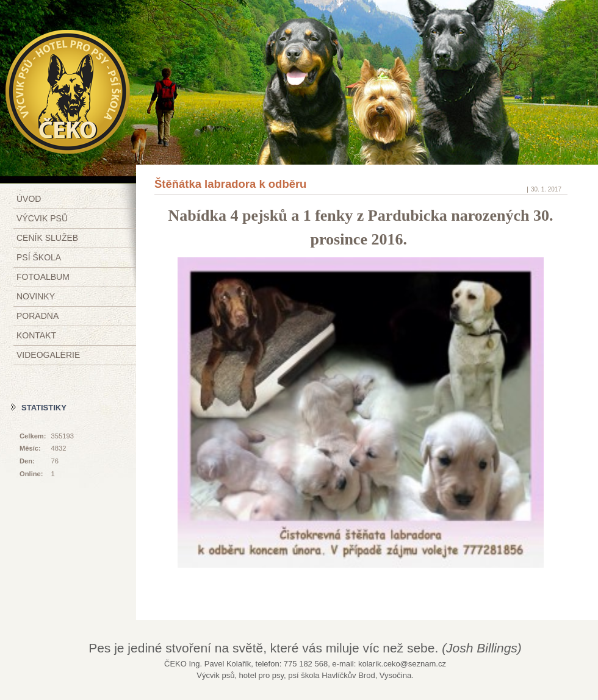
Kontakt (36, 335)
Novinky (36, 296)
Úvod (29, 199)
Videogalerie (48, 355)
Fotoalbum (43, 277)
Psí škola (39, 257)
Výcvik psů (42, 218)
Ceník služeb (47, 238)
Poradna (38, 316)
